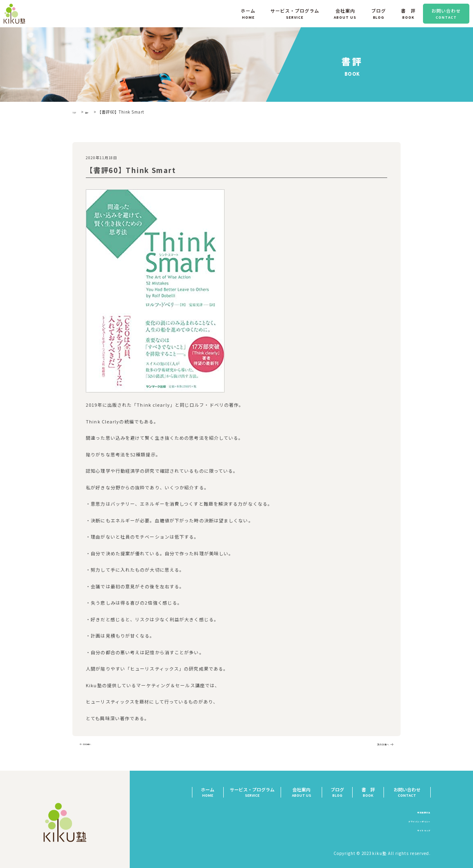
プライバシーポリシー (408, 823)
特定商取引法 (417, 814)
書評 (94, 112)
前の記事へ (97, 745)
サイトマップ (417, 833)
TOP (76, 112)
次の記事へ (376, 745)
